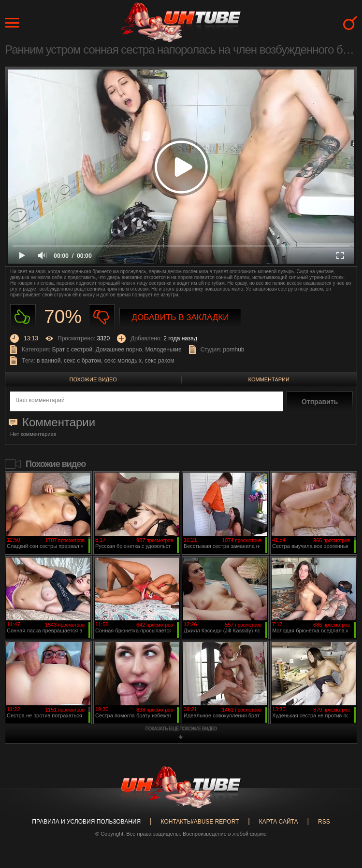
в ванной (49, 361)
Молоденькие (163, 350)
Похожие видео (93, 379)
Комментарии (269, 379)
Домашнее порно (119, 350)
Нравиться (23, 317)
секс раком (160, 361)
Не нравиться (102, 317)
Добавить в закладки (181, 317)
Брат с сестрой (72, 350)
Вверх (340, 817)
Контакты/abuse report (200, 822)
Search (350, 23)
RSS (324, 822)
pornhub (233, 350)
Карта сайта (279, 822)
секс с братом (82, 361)
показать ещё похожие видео (181, 729)
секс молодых (123, 361)
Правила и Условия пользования (86, 822)
